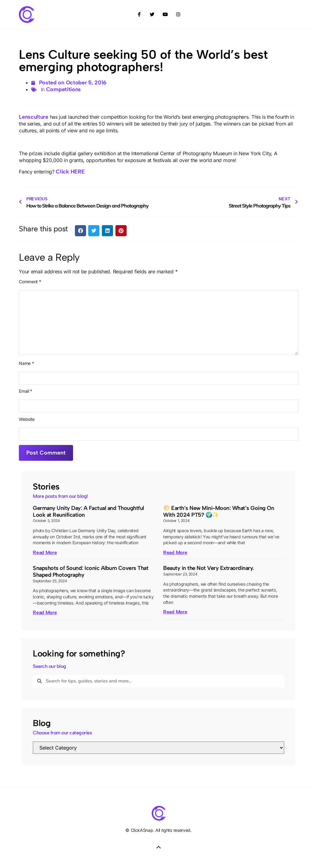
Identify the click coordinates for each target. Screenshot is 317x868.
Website (27, 419)
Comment (30, 282)
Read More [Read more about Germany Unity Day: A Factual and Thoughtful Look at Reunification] (45, 552)
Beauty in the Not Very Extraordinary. (209, 568)
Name (26, 363)
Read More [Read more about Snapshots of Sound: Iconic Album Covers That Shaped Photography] (45, 612)
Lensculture (34, 117)
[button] (80, 231)
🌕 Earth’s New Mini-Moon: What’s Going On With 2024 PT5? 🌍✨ (219, 511)
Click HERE (70, 172)
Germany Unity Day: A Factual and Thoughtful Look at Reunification (88, 511)
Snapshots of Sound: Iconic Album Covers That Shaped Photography (91, 571)
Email (26, 391)
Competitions (63, 89)
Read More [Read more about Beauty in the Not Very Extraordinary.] (175, 612)
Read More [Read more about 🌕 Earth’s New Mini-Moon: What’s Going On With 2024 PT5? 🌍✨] (175, 552)
